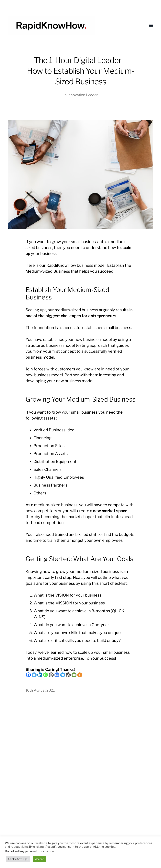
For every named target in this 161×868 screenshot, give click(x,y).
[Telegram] (63, 675)
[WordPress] (68, 675)
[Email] (74, 675)
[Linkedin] (40, 675)
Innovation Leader (83, 95)
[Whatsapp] (46, 675)
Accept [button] (39, 859)
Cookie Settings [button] (18, 859)
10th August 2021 (40, 690)
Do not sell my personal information (29, 851)
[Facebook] (28, 675)
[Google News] (57, 675)
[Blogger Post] (51, 675)
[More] (80, 675)
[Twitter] (34, 675)
